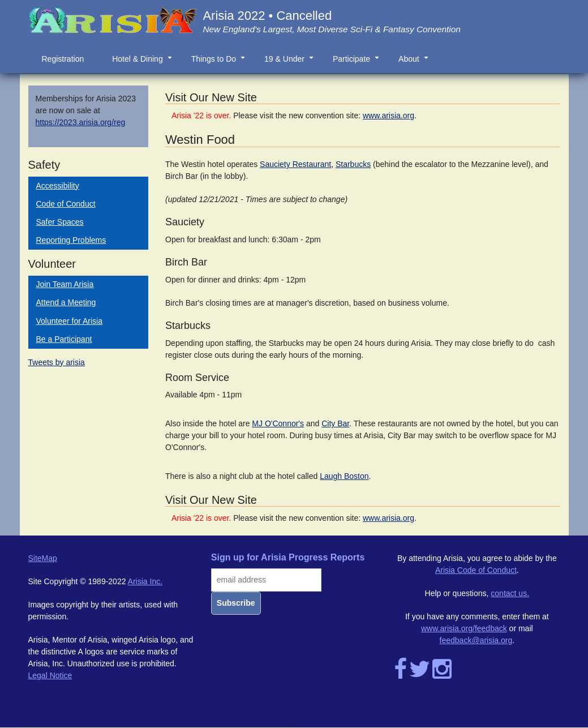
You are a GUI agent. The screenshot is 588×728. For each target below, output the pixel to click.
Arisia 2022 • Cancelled (267, 16)
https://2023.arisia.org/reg (81, 122)
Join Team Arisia (65, 284)
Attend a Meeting (66, 302)
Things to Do (220, 63)
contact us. (510, 593)
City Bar (335, 423)
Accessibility (58, 186)
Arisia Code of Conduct (476, 570)
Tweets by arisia (57, 362)
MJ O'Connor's (278, 423)
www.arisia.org (389, 115)
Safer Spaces (60, 222)
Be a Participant (64, 339)
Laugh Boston (344, 476)
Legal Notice (50, 675)
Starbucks (353, 164)
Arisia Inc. (145, 581)
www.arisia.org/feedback (464, 628)
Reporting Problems (71, 240)
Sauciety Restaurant (295, 164)
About (416, 63)
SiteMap (43, 558)
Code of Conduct (66, 204)
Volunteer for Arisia (70, 321)
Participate (358, 63)
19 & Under (291, 63)
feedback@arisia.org (476, 640)
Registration (63, 59)
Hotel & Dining (144, 63)
